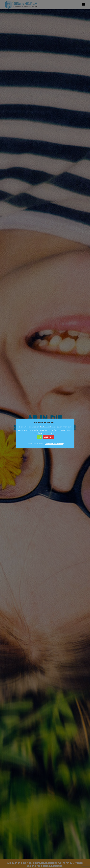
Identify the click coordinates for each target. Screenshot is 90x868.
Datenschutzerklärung (54, 444)
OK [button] (39, 437)
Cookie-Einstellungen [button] (35, 444)
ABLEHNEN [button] (48, 437)
